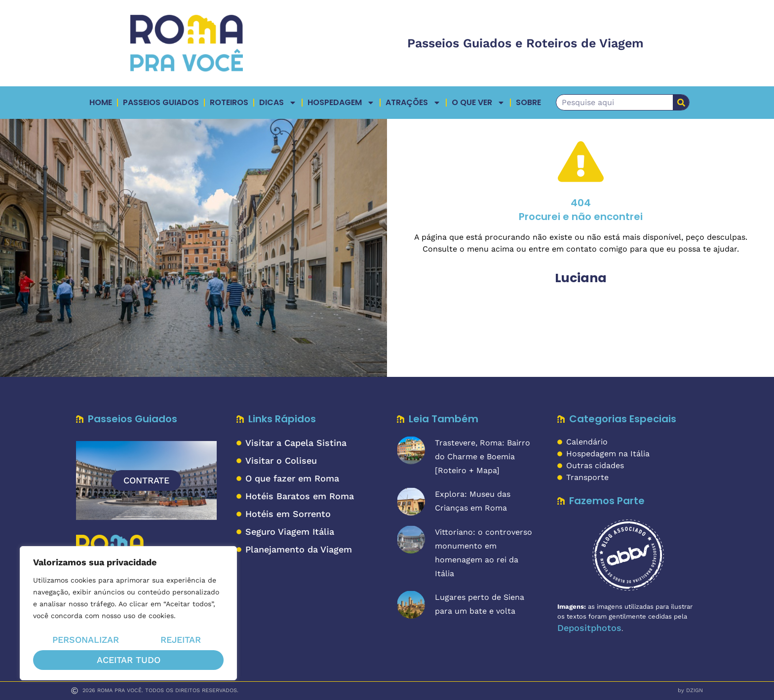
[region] (128, 614)
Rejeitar (181, 640)
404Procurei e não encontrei (581, 210)
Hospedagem (341, 103)
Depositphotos (589, 628)
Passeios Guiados (161, 102)
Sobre (528, 102)
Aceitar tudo (129, 660)
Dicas (278, 103)
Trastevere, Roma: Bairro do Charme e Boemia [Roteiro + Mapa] (483, 457)
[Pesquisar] (681, 102)
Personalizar (85, 640)
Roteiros (229, 102)
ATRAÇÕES (413, 103)
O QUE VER (478, 103)
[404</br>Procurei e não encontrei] (581, 162)
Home (101, 102)
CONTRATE (146, 480)
